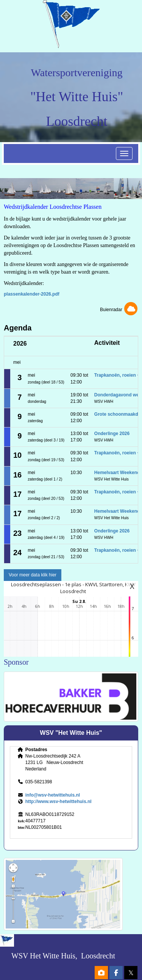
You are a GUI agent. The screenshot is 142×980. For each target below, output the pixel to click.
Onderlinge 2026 (112, 434)
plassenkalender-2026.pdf (32, 294)
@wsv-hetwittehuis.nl (53, 795)
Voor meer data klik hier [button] (33, 575)
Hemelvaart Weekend (117, 473)
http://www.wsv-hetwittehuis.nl (59, 802)
